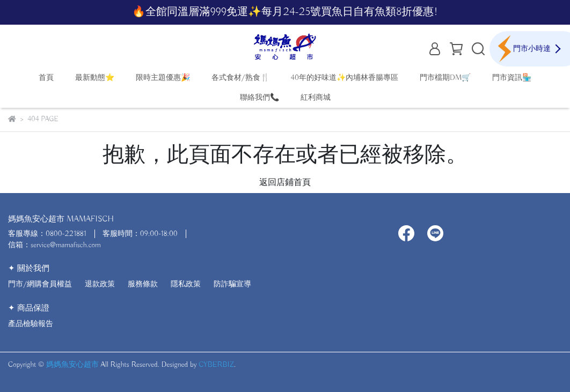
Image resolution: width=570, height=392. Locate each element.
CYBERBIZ (216, 365)
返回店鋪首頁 (285, 183)
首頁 (46, 78)
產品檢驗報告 (31, 324)
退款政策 (100, 284)
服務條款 (143, 284)
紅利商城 (316, 98)
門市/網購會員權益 (40, 284)
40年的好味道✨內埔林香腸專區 (345, 78)
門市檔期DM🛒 (445, 78)
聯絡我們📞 (260, 98)
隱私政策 (186, 284)
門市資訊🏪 (512, 78)
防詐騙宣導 (232, 284)
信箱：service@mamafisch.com (54, 245)
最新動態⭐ (95, 78)
